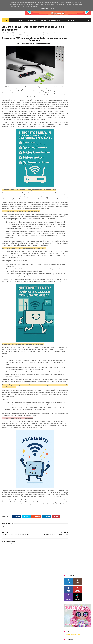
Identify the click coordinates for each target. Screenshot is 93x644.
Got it (52, 9)
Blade (75, 141)
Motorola (68, 158)
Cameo (81, 141)
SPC (29, 35)
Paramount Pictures (71, 161)
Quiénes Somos (55, 20)
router (17, 35)
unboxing (68, 205)
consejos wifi (21, 33)
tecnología (34, 35)
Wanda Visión (82, 181)
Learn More (44, 9)
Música (21, 20)
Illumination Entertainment (73, 151)
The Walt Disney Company (82, 171)
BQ (84, 138)
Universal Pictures (70, 181)
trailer (86, 201)
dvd (73, 195)
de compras (84, 191)
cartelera (68, 188)
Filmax (78, 144)
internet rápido (41, 33)
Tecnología (31, 20)
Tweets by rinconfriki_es (72, 86)
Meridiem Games (70, 155)
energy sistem (80, 195)
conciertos (85, 188)
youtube (85, 205)
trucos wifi (41, 35)
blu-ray (79, 185)
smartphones (69, 201)
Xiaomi (72, 185)
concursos (68, 191)
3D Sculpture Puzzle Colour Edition (75, 131)
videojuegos (76, 205)
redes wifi (13, 35)
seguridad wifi (24, 35)
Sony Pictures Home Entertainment (75, 168)
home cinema (83, 198)
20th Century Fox (70, 128)
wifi (53, 35)
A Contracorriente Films (72, 134)
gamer (75, 198)
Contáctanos (69, 20)
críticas (76, 191)
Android (79, 138)
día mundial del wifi (31, 33)
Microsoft (80, 155)
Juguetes (43, 20)
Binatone (68, 141)
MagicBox (86, 151)
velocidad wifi (48, 35)
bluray (85, 185)
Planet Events (83, 161)
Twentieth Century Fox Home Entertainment (74, 178)
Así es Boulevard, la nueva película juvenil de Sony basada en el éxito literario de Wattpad (81, 616)
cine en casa (76, 188)
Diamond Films (70, 144)
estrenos (68, 198)
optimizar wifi (6, 35)
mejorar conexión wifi (52, 33)
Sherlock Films (74, 165)
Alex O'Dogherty (70, 138)
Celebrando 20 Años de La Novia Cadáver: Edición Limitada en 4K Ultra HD (81, 633)
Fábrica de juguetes (71, 148)
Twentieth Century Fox (72, 175)
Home (5, 20)
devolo (67, 195)
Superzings (68, 171)
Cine (13, 20)
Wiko (67, 185)
